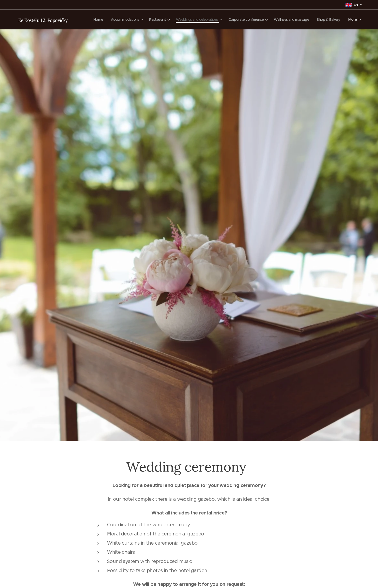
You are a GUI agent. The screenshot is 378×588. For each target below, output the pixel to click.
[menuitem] (121, 20)
